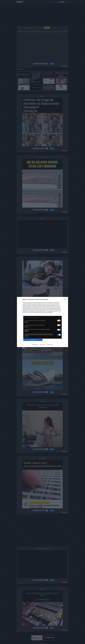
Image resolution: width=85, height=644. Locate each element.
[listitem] (42, 318)
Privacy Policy (50, 345)
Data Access (42, 345)
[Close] (65, 300)
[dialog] (42, 322)
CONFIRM (33, 340)
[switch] (59, 321)
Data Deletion (35, 345)
